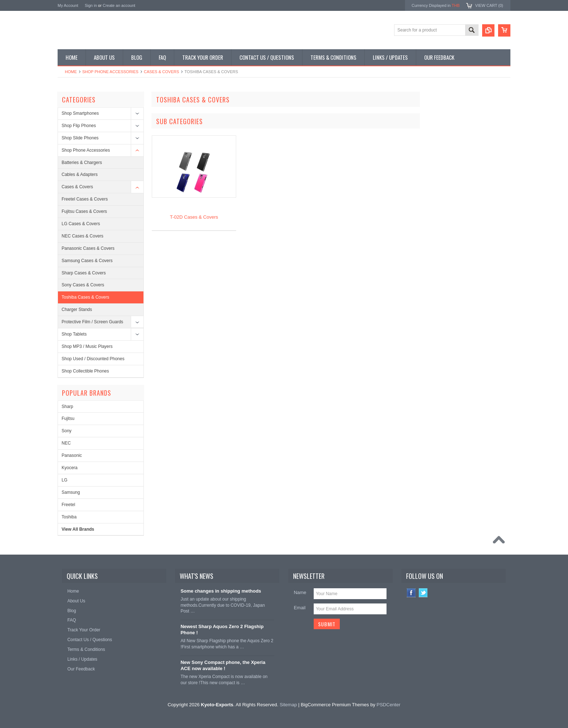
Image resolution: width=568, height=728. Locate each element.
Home (71, 72)
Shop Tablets (74, 334)
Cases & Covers (161, 72)
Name (300, 592)
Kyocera (70, 468)
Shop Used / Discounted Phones (93, 359)
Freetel (68, 505)
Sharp (67, 407)
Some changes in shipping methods (221, 591)
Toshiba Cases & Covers (85, 297)
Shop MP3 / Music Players (87, 346)
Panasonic (72, 455)
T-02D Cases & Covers (194, 217)
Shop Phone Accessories (110, 72)
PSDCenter (389, 705)
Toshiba (69, 517)
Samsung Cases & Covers (87, 261)
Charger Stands (77, 310)
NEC (66, 443)
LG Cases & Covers (81, 224)
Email (300, 608)
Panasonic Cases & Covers (88, 248)
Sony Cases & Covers (83, 285)
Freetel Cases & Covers (85, 199)
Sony (66, 431)
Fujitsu (68, 418)
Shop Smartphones (80, 113)
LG (64, 480)
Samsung (71, 492)
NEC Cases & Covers (82, 236)
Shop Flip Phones (79, 126)
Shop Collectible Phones (85, 371)
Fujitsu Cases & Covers (84, 211)
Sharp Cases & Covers (84, 273)
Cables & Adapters (80, 174)
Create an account (119, 5)
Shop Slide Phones (80, 138)
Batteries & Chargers (82, 163)
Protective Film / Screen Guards (92, 322)
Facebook (411, 593)
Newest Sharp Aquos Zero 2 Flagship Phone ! (222, 630)
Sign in (91, 5)
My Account (68, 5)
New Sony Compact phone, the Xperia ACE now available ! (223, 665)
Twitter (423, 593)
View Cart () (489, 5)
